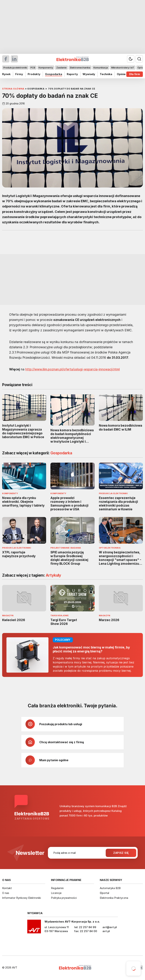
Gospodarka (54, 74)
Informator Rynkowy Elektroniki (22, 898)
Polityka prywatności (64, 898)
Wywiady (89, 74)
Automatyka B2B (110, 888)
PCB (33, 68)
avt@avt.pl (110, 927)
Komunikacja (101, 68)
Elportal (104, 893)
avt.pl (106, 931)
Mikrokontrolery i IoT (123, 68)
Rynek (6, 74)
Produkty (34, 74)
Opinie (121, 74)
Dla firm (135, 74)
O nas (6, 893)
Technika (106, 74)
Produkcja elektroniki (15, 68)
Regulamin (57, 888)
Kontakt (7, 888)
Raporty (72, 74)
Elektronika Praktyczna (114, 898)
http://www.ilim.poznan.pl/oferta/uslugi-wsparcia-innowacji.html (72, 369)
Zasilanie (61, 68)
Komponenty (46, 68)
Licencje (56, 893)
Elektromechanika (80, 68)
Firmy (19, 74)
